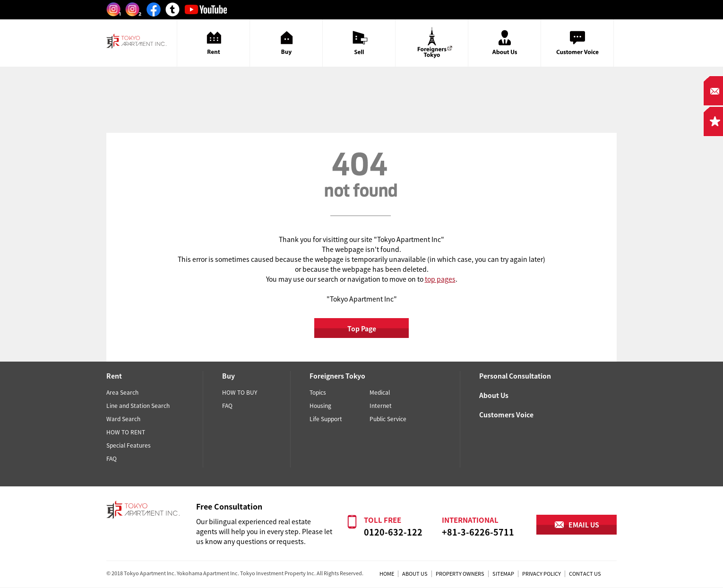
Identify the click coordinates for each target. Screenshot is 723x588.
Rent (114, 376)
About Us (494, 395)
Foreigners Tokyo (337, 376)
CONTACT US (585, 574)
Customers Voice (506, 415)
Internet (381, 406)
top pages (440, 279)
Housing (320, 406)
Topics (318, 392)
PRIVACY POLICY (542, 574)
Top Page (362, 329)
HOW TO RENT (126, 432)
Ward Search (123, 419)
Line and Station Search (138, 406)
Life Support (326, 419)
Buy (228, 376)
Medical (380, 392)
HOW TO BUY (240, 392)
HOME (387, 574)
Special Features (129, 445)
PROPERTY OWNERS (460, 574)
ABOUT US (415, 574)
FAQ (112, 458)
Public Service (388, 419)
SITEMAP (503, 574)
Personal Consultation (515, 376)
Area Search (122, 392)
